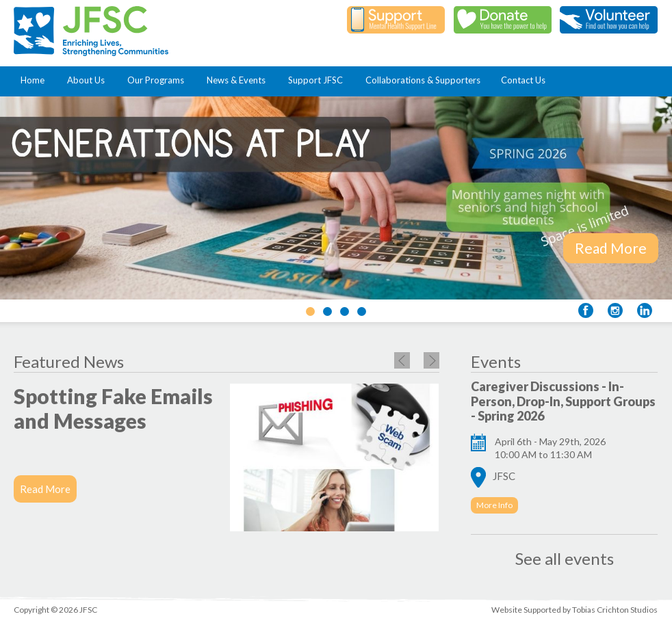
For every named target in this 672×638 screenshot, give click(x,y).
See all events (565, 558)
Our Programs (158, 80)
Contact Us (523, 80)
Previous (402, 360)
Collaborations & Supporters (423, 80)
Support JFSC (318, 80)
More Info (494, 505)
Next (431, 360)
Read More (611, 248)
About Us (89, 80)
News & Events (239, 80)
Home (35, 80)
